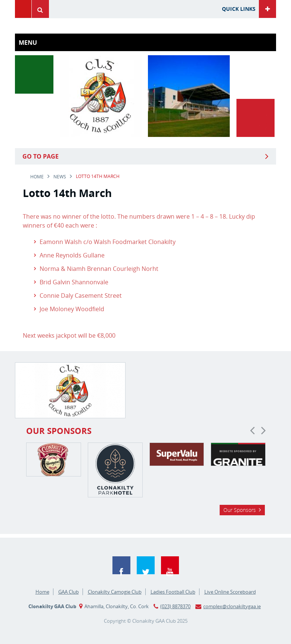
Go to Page (41, 156)
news (60, 177)
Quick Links (239, 9)
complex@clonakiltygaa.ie (232, 606)
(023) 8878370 (175, 606)
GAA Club (69, 592)
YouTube (170, 565)
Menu (23, 9)
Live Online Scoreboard (230, 592)
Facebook (121, 565)
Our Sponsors (240, 510)
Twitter (146, 565)
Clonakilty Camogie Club (115, 592)
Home (37, 177)
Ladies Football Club (173, 592)
